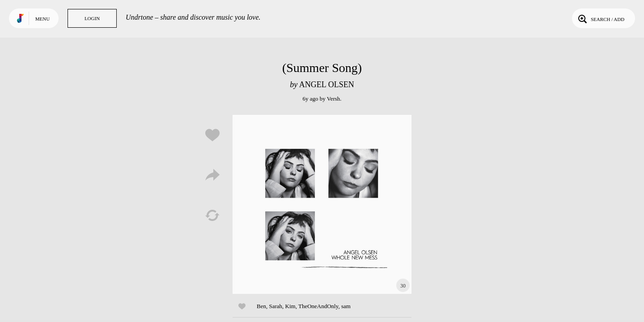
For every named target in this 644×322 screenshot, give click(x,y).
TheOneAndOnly (318, 306)
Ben (261, 306)
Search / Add (600, 18)
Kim (290, 306)
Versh (334, 99)
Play (322, 204)
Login (92, 18)
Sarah (275, 306)
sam (346, 306)
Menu (42, 19)
